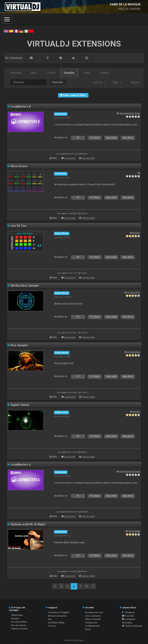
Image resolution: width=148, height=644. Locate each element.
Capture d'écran (19, 629)
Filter (117, 82)
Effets (51, 73)
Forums (52, 626)
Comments (70, 158)
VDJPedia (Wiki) (56, 623)
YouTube (128, 616)
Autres (105, 73)
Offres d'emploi (93, 619)
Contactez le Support (59, 612)
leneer (137, 233)
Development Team (130, 113)
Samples (69, 73)
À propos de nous (94, 612)
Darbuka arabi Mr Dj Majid (28, 524)
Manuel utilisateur (57, 616)
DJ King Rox (134, 292)
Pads (87, 73)
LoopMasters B (21, 107)
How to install (88, 158)
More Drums (19, 166)
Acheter (15, 619)
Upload (135, 82)
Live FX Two (18, 226)
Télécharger (17, 615)
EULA (88, 629)
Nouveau (16, 73)
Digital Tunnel (20, 405)
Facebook (128, 612)
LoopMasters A (21, 465)
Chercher (58, 82)
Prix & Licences (19, 625)
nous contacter (93, 616)
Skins (34, 73)
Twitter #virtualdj (132, 626)
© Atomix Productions (74, 640)
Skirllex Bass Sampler (25, 286)
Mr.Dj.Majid (134, 531)
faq (50, 619)
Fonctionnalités (19, 622)
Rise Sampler (19, 345)
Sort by (99, 82)
